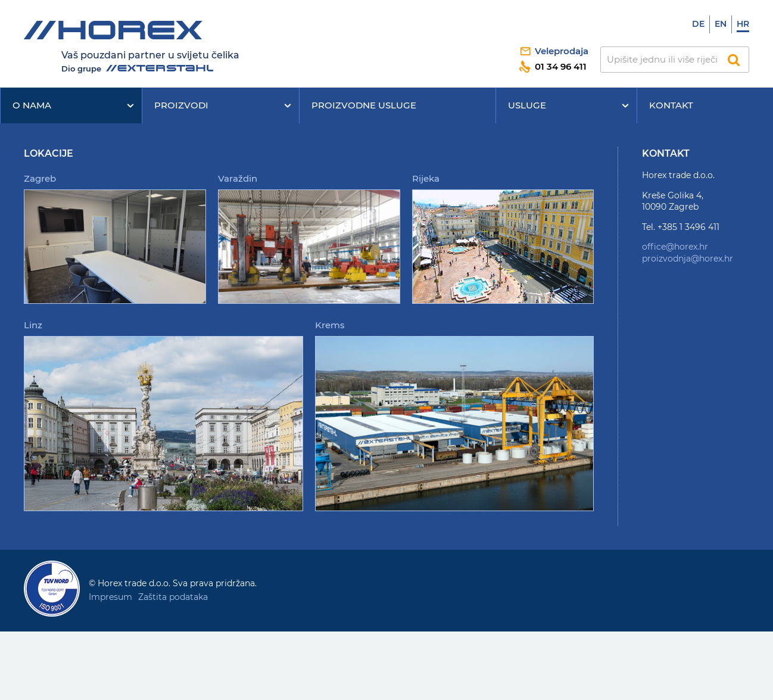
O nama (32, 105)
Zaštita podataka (173, 597)
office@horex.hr (675, 247)
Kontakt (671, 105)
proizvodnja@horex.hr (688, 259)
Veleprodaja (562, 51)
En (721, 24)
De (698, 24)
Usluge (527, 105)
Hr (743, 24)
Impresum (110, 597)
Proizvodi (181, 105)
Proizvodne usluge (364, 105)
